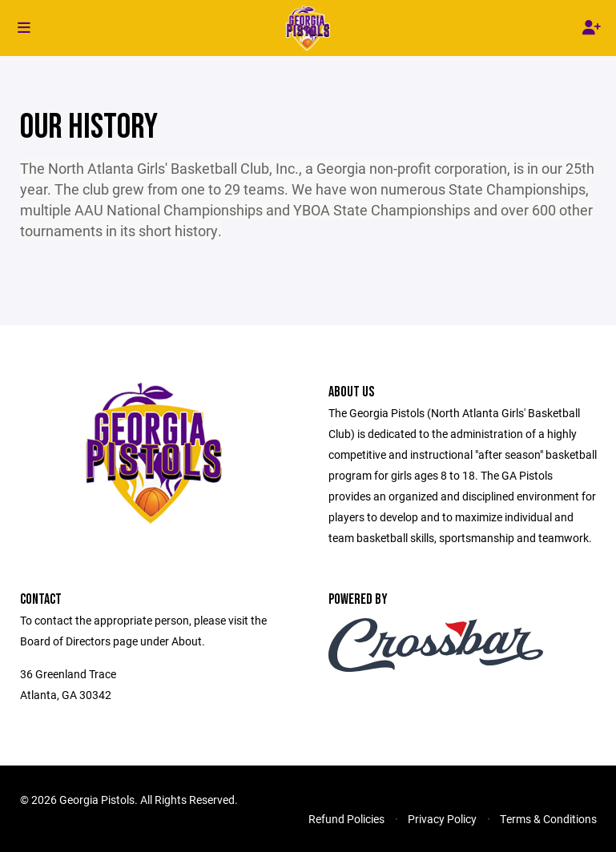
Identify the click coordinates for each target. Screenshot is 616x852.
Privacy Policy (442, 819)
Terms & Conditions (548, 819)
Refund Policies (346, 819)
